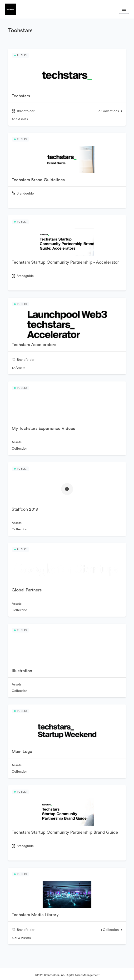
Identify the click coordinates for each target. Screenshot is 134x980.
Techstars (21, 96)
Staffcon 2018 (25, 509)
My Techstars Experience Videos (43, 428)
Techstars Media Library (35, 915)
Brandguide (25, 193)
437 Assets (20, 119)
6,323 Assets (21, 938)
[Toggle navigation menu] (124, 9)
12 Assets (18, 368)
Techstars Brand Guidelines (38, 180)
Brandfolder (23, 111)
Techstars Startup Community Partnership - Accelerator (65, 262)
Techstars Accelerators (34, 345)
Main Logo (22, 751)
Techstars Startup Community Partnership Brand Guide (65, 832)
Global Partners (27, 590)
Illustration (22, 671)
